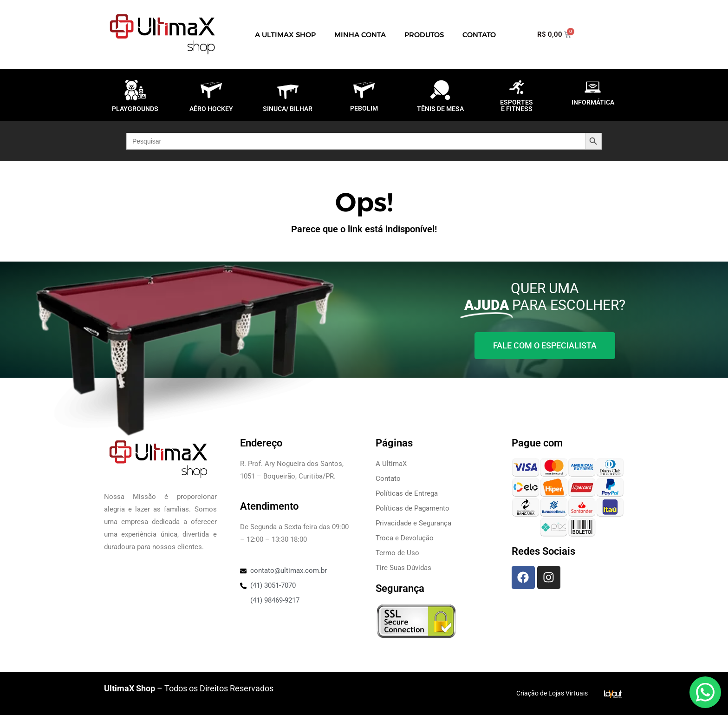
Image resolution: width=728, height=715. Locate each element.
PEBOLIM (364, 108)
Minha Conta (360, 35)
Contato (479, 35)
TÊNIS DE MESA (440, 109)
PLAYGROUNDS (135, 109)
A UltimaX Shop (285, 35)
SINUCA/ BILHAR (288, 109)
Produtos (424, 35)
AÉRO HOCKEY (211, 109)
